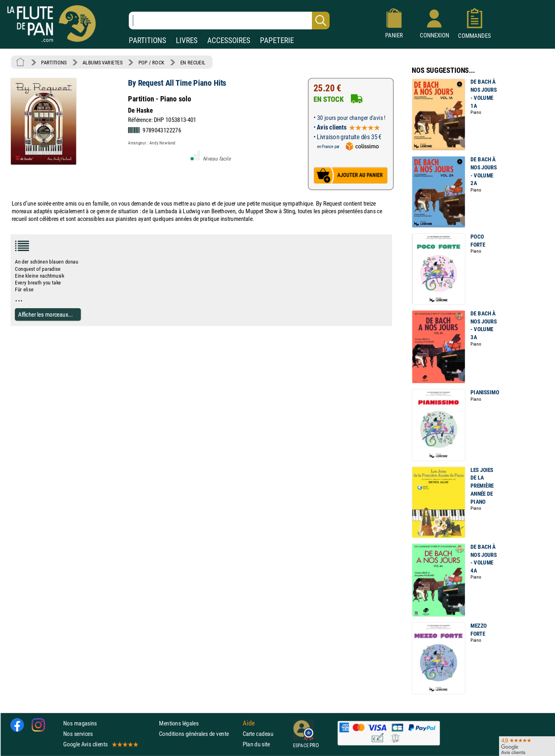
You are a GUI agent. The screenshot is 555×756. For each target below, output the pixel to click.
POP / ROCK (152, 62)
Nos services (78, 734)
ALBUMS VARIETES (102, 62)
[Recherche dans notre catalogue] (229, 21)
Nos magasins (80, 723)
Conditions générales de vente (199, 734)
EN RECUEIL (193, 62)
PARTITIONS (148, 40)
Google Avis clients (100, 744)
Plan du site (256, 744)
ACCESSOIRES (229, 40)
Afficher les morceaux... (45, 314)
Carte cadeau (258, 734)
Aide (249, 723)
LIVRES (187, 40)
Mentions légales (179, 723)
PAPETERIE (277, 40)
